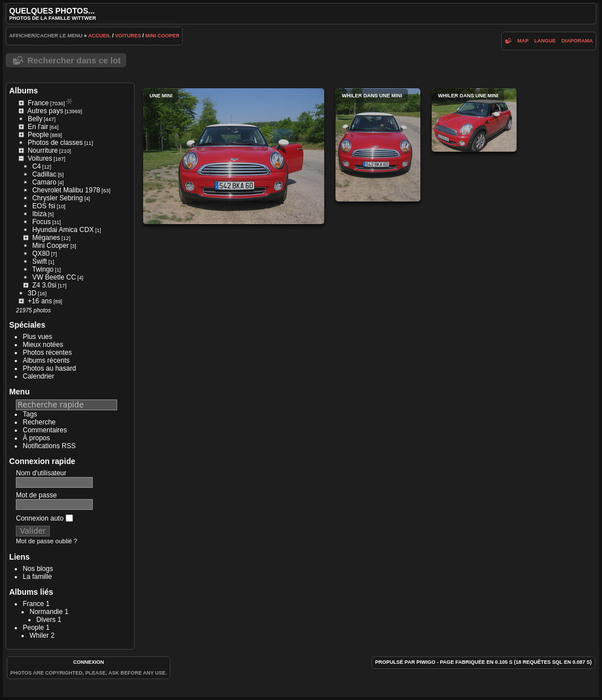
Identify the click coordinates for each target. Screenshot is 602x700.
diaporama (577, 41)
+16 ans (40, 301)
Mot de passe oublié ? (46, 541)
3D (32, 293)
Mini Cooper (163, 36)
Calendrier (38, 376)
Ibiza (39, 214)
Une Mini (234, 156)
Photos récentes (47, 353)
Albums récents (46, 360)
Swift (40, 261)
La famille (37, 577)
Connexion (89, 662)
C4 (36, 166)
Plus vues (37, 337)
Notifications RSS (49, 446)
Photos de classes (55, 143)
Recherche (39, 422)
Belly (35, 119)
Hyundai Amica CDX (63, 230)
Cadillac (44, 174)
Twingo (43, 269)
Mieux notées (43, 345)
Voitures (128, 36)
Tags (30, 414)
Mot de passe (36, 495)
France (38, 103)
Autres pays (45, 111)
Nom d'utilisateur (41, 473)
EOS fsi (44, 206)
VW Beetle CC (54, 277)
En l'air (38, 127)
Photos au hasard (49, 368)
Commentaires (45, 430)
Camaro (44, 182)
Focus (42, 222)
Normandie (46, 612)
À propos (36, 438)
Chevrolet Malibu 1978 (66, 190)
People (38, 135)
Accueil (100, 36)
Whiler (39, 635)
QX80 (41, 254)
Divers (46, 620)
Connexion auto (44, 518)
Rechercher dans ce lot (74, 60)
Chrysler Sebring (57, 198)
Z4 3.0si (44, 285)
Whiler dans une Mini (378, 145)
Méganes (46, 238)
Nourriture (43, 151)
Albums (23, 91)
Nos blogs (38, 569)
